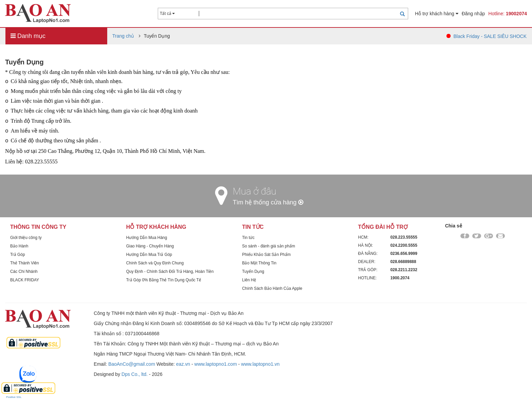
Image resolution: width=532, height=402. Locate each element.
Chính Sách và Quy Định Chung (155, 263)
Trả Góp (18, 255)
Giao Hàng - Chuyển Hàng (150, 246)
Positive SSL (14, 397)
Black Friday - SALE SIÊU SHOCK (490, 36)
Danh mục (28, 36)
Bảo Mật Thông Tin (259, 263)
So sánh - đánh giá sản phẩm (269, 246)
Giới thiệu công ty (26, 238)
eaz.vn (183, 364)
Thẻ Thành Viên (25, 263)
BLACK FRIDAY (25, 280)
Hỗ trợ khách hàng (437, 14)
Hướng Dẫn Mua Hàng (147, 238)
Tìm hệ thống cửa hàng (268, 202)
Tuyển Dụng (253, 272)
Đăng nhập (473, 14)
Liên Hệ (249, 280)
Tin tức (249, 238)
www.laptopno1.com (216, 364)
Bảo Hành (19, 246)
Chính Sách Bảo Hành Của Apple (272, 288)
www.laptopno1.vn (261, 364)
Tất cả (167, 14)
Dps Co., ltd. (135, 374)
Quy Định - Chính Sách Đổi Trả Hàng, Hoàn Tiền (170, 272)
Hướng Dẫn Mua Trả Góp (149, 255)
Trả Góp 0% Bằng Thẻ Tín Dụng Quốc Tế (164, 280)
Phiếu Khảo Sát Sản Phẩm (267, 255)
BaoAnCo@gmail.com (132, 364)
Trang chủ (123, 36)
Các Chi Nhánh (24, 272)
